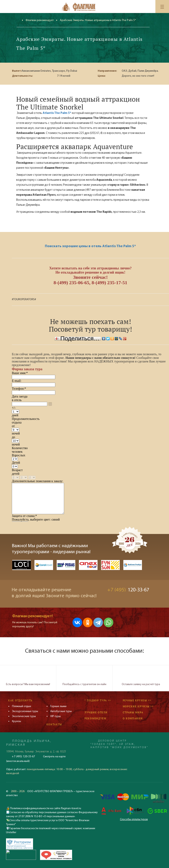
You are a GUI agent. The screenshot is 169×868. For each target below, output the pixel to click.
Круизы (17, 721)
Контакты (54, 724)
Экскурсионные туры (25, 711)
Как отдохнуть (20, 700)
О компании (133, 718)
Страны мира (133, 712)
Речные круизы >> (137, 700)
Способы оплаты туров (134, 819)
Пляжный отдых (22, 706)
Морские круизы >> (138, 706)
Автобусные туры (61, 711)
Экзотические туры (24, 716)
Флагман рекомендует (40, 20)
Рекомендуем (95, 718)
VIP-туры (55, 716)
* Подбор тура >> (98, 700)
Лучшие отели (96, 712)
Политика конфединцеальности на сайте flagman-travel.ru (45, 808)
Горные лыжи (58, 706)
